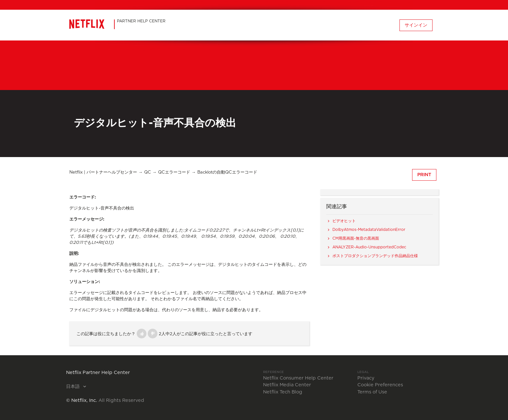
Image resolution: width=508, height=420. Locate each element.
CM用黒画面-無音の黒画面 (356, 238)
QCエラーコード (174, 172)
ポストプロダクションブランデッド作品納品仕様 (375, 256)
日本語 (74, 387)
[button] (142, 334)
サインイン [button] (416, 25)
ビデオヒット (344, 221)
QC (148, 172)
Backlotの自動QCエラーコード (227, 172)
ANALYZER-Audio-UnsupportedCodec (369, 247)
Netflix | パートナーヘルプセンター (103, 172)
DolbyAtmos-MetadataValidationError (369, 230)
